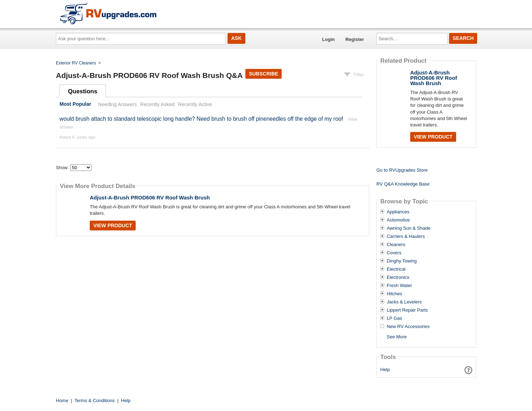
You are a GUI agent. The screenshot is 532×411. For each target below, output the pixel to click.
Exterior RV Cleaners (76, 63)
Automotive (398, 220)
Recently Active (195, 104)
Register (355, 39)
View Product (113, 225)
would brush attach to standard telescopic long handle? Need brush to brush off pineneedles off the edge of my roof (201, 119)
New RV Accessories (408, 327)
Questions (83, 91)
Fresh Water (399, 286)
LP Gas (394, 318)
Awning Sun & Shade (409, 228)
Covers (394, 253)
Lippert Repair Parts (407, 310)
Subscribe (264, 74)
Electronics (398, 277)
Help (385, 370)
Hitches (394, 294)
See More (397, 337)
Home (62, 400)
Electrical (396, 269)
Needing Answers (117, 104)
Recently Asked (157, 104)
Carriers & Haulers (406, 236)
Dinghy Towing (402, 261)
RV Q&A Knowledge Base (403, 184)
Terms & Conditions (95, 400)
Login (328, 39)
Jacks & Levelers (404, 302)
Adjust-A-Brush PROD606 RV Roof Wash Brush (150, 197)
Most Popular (75, 104)
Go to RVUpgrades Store (402, 170)
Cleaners (396, 245)
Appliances (398, 212)
